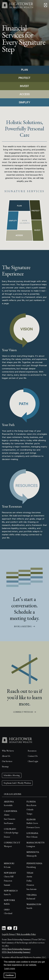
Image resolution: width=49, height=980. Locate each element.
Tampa (29, 814)
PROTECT (24, 78)
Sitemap (5, 767)
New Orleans (32, 837)
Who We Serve (8, 751)
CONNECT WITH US (25, 712)
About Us (6, 756)
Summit (7, 885)
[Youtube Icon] (10, 929)
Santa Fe (7, 894)
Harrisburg (31, 867)
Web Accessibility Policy (26, 934)
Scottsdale (8, 805)
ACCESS (25, 94)
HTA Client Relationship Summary (16, 949)
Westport (8, 846)
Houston (30, 885)
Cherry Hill (9, 877)
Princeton (8, 881)
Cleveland (8, 913)
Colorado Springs (11, 833)
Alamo (7, 815)
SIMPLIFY (24, 102)
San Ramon (9, 823)
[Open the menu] (46, 5)
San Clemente (10, 819)
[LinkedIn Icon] (4, 929)
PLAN (24, 70)
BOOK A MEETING (24, 626)
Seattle (29, 908)
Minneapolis (32, 856)
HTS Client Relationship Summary (16, 952)
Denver (7, 837)
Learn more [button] (10, 969)
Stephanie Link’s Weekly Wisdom (17, 783)
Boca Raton (31, 805)
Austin (29, 877)
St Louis (7, 867)
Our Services (7, 761)
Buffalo (7, 904)
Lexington (31, 846)
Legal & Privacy (8, 934)
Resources (32, 751)
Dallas (29, 881)
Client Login (33, 761)
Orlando (30, 809)
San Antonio (32, 889)
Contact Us (33, 756)
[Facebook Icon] (15, 929)
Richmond (31, 899)
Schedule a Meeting (12, 775)
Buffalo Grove (32, 823)
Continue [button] (10, 975)
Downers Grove (33, 827)
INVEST (24, 86)
